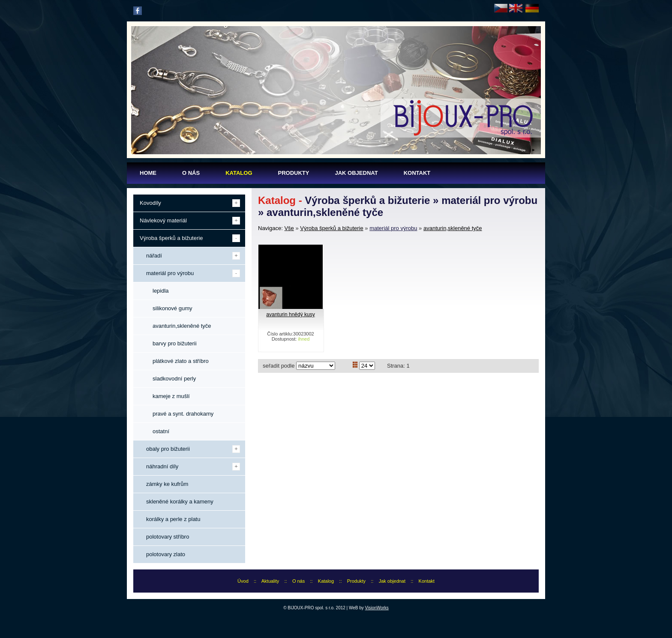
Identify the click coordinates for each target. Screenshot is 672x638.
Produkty (356, 581)
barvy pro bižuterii (175, 343)
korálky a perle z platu (173, 519)
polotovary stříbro (168, 537)
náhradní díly (162, 466)
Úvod (243, 581)
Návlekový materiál (163, 220)
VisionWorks (377, 608)
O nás (298, 581)
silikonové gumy (172, 308)
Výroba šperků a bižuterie (331, 228)
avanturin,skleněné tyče (453, 228)
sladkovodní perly (174, 379)
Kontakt (427, 581)
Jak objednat (392, 581)
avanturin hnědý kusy (290, 315)
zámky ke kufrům (167, 484)
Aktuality (270, 581)
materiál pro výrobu (393, 228)
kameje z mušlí (171, 396)
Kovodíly (150, 203)
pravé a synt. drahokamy (183, 414)
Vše (289, 228)
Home (148, 173)
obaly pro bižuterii (168, 449)
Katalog (326, 581)
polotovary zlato (166, 554)
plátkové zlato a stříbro (181, 361)
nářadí (154, 256)
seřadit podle (279, 366)
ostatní (161, 431)
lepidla (161, 291)
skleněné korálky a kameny (180, 502)
